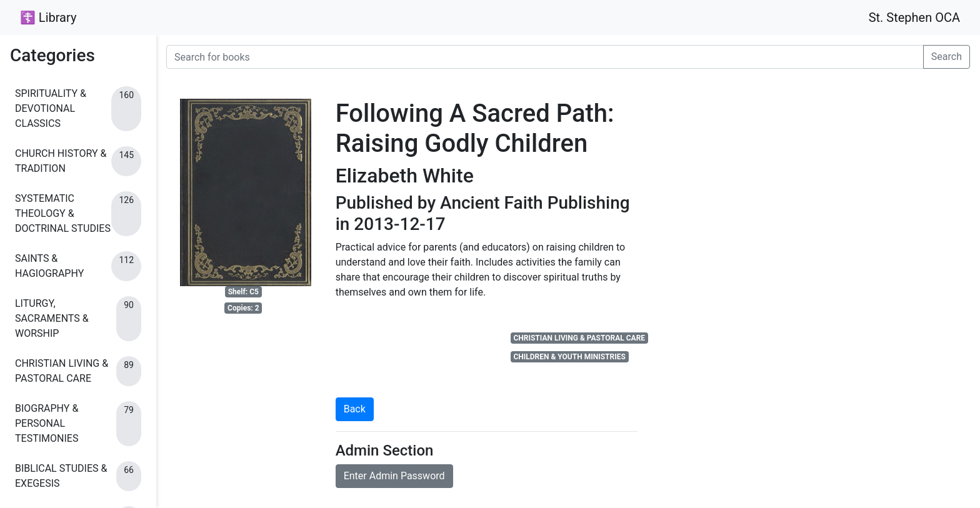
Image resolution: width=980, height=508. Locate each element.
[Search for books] (545, 57)
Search (947, 57)
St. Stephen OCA (914, 17)
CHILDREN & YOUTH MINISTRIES (569, 357)
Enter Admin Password (394, 476)
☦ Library (48, 17)
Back (355, 409)
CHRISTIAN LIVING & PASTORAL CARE (579, 338)
